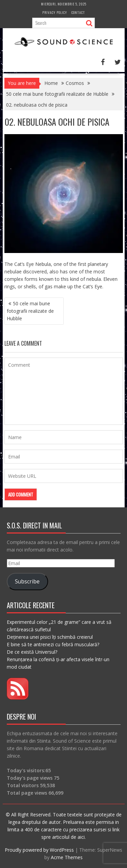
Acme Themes (67, 857)
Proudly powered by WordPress (39, 850)
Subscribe (27, 581)
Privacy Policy (55, 12)
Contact (78, 12)
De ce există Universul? (32, 652)
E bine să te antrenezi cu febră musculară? (53, 644)
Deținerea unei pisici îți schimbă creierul (50, 637)
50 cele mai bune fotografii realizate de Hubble (30, 311)
